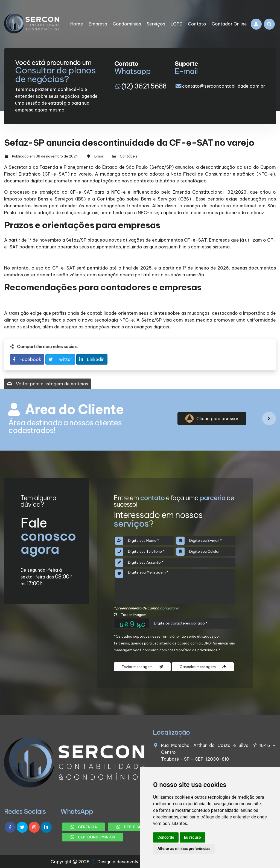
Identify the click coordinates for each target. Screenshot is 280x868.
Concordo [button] (166, 837)
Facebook (27, 359)
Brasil (99, 156)
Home (77, 24)
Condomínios (127, 24)
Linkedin (92, 359)
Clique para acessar (212, 419)
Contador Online (229, 24)
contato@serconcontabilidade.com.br (224, 86)
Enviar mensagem (142, 667)
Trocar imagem (130, 615)
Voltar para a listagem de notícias (48, 384)
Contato (197, 24)
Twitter (60, 359)
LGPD (177, 24)
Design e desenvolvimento (123, 862)
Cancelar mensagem (203, 667)
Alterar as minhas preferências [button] (184, 849)
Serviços (156, 24)
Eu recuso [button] (192, 837)
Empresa (98, 24)
